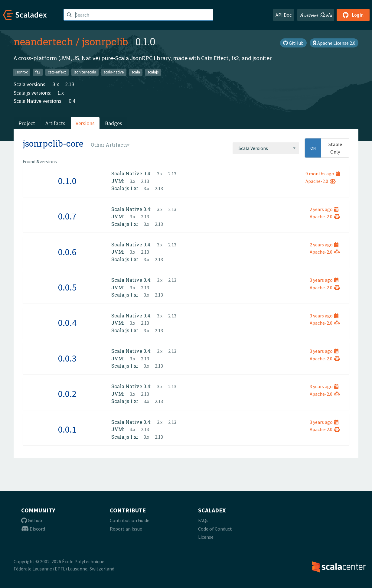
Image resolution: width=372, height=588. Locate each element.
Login (353, 15)
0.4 (72, 101)
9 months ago (323, 174)
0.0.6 (67, 252)
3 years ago (324, 280)
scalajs (153, 72)
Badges (114, 123)
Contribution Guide (130, 520)
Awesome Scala (316, 15)
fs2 (38, 72)
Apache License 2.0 (334, 43)
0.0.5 (67, 287)
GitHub (293, 43)
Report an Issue (126, 529)
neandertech (43, 41)
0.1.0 (67, 181)
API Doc (284, 15)
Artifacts (55, 123)
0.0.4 (67, 323)
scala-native (114, 72)
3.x (56, 84)
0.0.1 (67, 429)
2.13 (70, 84)
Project (27, 123)
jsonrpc (22, 72)
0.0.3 (67, 358)
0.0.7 (67, 216)
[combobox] (266, 148)
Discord (33, 529)
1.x (61, 93)
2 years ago (324, 209)
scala (136, 72)
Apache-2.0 (321, 181)
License (206, 537)
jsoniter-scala (85, 72)
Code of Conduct (215, 529)
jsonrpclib (105, 41)
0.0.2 (67, 394)
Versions (85, 123)
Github (32, 520)
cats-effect (57, 72)
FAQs (203, 520)
